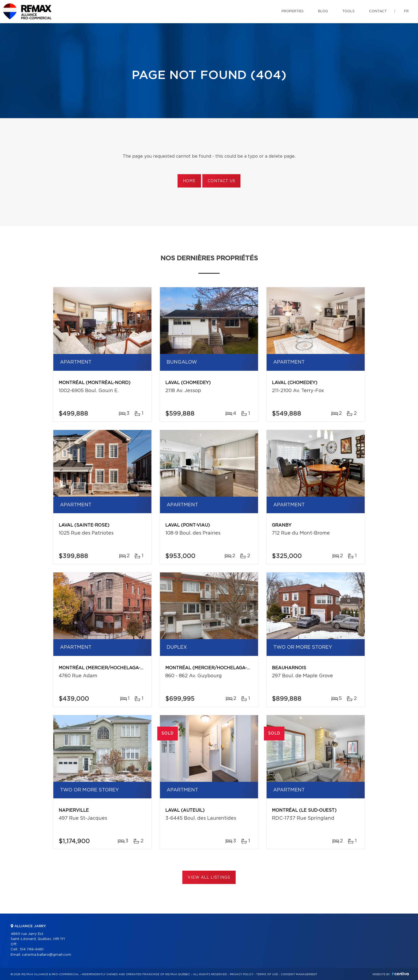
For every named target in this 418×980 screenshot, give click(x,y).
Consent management (299, 974)
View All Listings (209, 878)
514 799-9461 (32, 949)
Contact (378, 11)
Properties (293, 11)
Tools (348, 11)
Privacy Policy (242, 974)
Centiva (400, 974)
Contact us (221, 181)
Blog (323, 11)
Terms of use (267, 974)
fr (406, 11)
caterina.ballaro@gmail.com (47, 955)
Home (189, 181)
